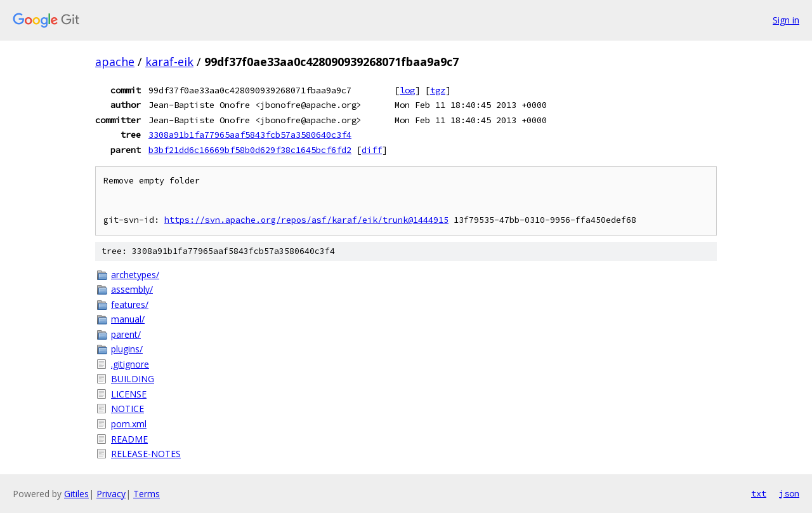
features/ (130, 304)
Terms (147, 494)
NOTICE (128, 409)
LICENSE (129, 394)
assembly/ (132, 289)
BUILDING (133, 379)
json (789, 493)
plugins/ (127, 349)
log (407, 90)
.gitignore (130, 364)
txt (759, 493)
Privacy (111, 494)
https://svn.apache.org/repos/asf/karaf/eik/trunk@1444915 (306, 220)
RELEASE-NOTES (146, 454)
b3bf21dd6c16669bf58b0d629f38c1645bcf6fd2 (250, 150)
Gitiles (76, 494)
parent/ (126, 334)
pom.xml (129, 424)
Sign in (786, 20)
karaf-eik (169, 62)
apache (115, 62)
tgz (438, 90)
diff (372, 150)
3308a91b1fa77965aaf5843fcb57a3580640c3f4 (250, 135)
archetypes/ (135, 275)
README (129, 439)
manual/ (128, 319)
